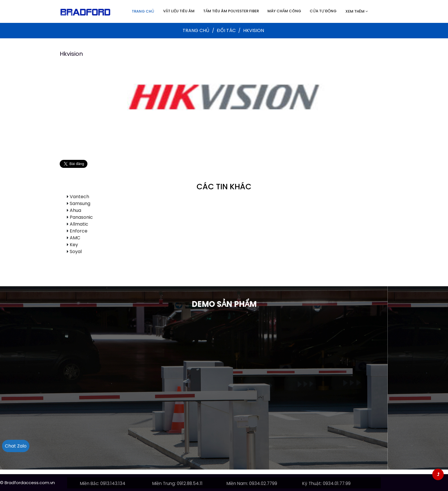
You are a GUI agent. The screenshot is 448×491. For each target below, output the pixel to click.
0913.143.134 (113, 483)
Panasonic (81, 217)
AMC (75, 238)
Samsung (80, 203)
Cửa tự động (323, 11)
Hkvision (71, 54)
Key (74, 245)
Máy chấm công (284, 11)
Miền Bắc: (90, 483)
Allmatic (79, 224)
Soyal (76, 252)
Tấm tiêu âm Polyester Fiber (231, 11)
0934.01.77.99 (337, 483)
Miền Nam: (237, 483)
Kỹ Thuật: (312, 483)
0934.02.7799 (263, 483)
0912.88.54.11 (190, 483)
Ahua (75, 210)
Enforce (79, 231)
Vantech (79, 197)
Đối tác (227, 30)
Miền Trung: (164, 483)
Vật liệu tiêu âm (179, 11)
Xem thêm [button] (357, 11)
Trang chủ (143, 11)
